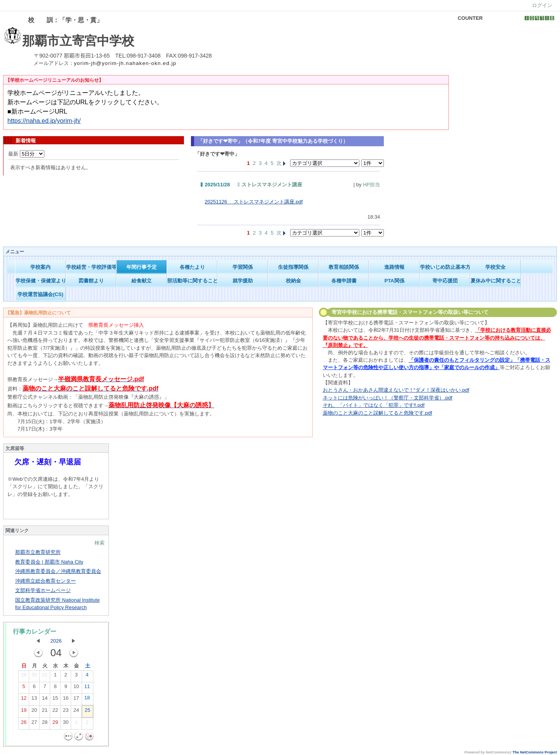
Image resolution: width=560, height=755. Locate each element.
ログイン (542, 5)
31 (45, 676)
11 (87, 688)
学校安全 (495, 267)
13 (34, 700)
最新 (26, 154)
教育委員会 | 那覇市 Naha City (49, 562)
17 (76, 700)
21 (45, 712)
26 (24, 724)
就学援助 (243, 281)
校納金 (293, 281)
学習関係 (243, 267)
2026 (56, 641)
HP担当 (371, 185)
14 (45, 700)
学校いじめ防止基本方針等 (445, 267)
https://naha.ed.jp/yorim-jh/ (44, 121)
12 (24, 700)
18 (87, 699)
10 (76, 688)
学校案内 (40, 267)
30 (34, 676)
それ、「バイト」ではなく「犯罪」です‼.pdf (374, 405)
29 (24, 676)
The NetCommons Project (535, 752)
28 (45, 724)
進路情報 (394, 267)
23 (66, 712)
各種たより (192, 267)
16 (66, 700)
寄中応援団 (445, 281)
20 (34, 712)
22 (55, 712)
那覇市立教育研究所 (38, 552)
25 (87, 712)
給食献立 (142, 281)
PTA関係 (394, 281)
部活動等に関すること (192, 281)
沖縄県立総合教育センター (45, 581)
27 (34, 724)
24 (76, 712)
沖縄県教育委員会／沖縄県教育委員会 (58, 571)
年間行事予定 (142, 267)
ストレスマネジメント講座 (272, 185)
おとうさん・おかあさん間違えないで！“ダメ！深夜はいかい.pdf (396, 390)
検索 (100, 543)
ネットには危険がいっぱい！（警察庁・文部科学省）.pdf (388, 398)
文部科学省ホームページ (43, 590)
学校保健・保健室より (41, 281)
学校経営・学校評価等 (91, 267)
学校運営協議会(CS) (40, 294)
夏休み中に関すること (496, 281)
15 (55, 700)
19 (24, 712)
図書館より (91, 281)
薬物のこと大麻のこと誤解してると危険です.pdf (378, 413)
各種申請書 (344, 281)
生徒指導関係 (293, 267)
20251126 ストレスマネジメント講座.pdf (254, 202)
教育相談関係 (344, 267)
